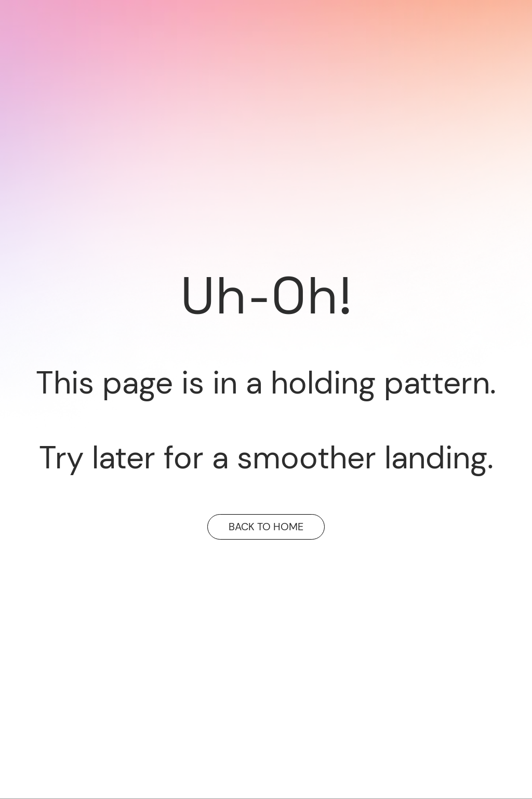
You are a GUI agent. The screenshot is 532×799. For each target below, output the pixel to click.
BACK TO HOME (266, 527)
